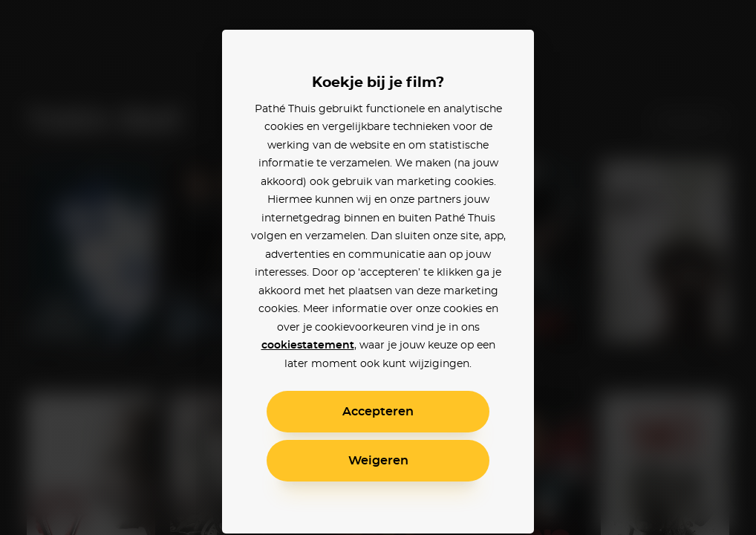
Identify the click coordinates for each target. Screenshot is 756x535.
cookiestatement (308, 346)
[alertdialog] (378, 267)
